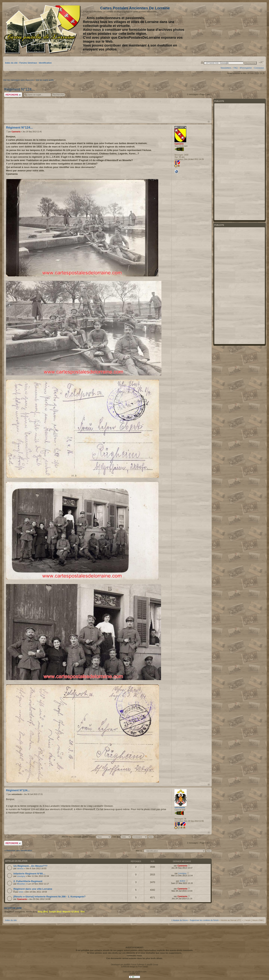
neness (20, 868)
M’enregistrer (246, 68)
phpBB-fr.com (141, 972)
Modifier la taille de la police (261, 62)
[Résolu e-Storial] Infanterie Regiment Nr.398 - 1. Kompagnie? (49, 897)
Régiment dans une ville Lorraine (33, 889)
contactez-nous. (134, 956)
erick (21, 892)
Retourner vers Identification (19, 850)
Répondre (13, 95)
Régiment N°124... (19, 89)
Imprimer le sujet (202, 62)
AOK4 (182, 881)
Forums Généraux (28, 63)
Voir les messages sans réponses (18, 80)
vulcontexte (17, 794)
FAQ (236, 68)
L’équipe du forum (180, 920)
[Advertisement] (234, 29)
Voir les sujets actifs (45, 80)
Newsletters (226, 68)
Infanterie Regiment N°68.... (29, 874)
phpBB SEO (134, 974)
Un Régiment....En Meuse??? (30, 866)
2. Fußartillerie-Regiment (28, 881)
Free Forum (143, 967)
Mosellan (21, 884)
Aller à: (139, 851)
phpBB (126, 965)
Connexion (259, 68)
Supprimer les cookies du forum (204, 920)
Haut (209, 122)
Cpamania (16, 132)
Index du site (11, 63)
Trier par (122, 837)
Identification (45, 63)
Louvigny (21, 876)
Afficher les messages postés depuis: (86, 837)
